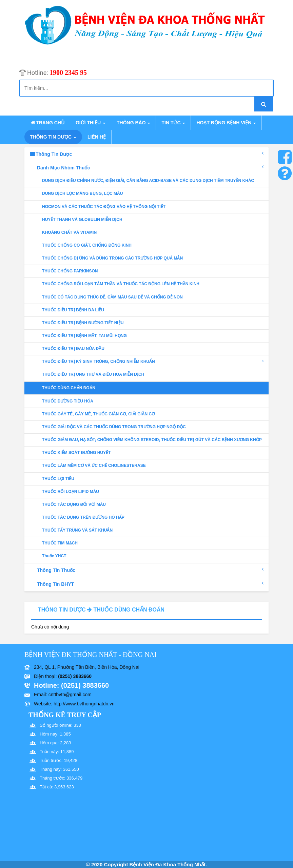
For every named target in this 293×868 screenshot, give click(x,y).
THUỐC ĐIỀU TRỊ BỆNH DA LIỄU (73, 310)
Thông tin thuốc (150, 570)
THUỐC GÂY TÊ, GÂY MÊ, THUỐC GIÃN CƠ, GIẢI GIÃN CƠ (98, 414)
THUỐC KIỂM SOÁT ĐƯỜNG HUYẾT (76, 453)
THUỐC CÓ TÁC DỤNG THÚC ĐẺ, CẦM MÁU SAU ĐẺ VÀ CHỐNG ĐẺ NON (112, 297)
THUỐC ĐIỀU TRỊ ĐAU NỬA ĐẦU (73, 349)
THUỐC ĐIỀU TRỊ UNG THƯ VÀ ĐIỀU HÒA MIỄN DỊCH (93, 374)
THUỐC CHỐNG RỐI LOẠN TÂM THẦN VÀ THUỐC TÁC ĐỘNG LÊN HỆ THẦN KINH (121, 284)
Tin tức (173, 123)
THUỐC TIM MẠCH (60, 543)
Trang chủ (47, 123)
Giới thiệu (91, 123)
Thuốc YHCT (54, 556)
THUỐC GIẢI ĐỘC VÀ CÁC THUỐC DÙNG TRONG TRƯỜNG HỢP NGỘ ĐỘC (114, 427)
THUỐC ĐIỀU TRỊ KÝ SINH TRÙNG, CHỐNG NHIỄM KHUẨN (153, 361)
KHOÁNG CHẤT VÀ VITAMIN (69, 232)
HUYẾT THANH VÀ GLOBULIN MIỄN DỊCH (82, 220)
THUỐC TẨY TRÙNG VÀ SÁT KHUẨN (77, 530)
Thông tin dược (53, 137)
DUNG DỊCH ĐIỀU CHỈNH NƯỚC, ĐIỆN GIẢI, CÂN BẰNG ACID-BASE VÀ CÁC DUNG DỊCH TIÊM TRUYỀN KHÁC (148, 181)
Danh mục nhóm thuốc (150, 167)
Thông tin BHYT (150, 584)
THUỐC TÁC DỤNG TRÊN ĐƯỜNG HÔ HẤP (83, 517)
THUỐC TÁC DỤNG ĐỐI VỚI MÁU (74, 504)
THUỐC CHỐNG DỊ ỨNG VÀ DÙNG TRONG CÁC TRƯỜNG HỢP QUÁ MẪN (112, 258)
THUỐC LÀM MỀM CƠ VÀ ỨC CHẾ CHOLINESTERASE (94, 466)
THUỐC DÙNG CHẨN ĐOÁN (69, 388)
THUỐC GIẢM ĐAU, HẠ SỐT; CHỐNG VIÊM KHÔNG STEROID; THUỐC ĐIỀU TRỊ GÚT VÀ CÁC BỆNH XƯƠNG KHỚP (152, 440)
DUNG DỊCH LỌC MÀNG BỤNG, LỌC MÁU (82, 193)
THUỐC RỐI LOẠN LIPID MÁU (71, 492)
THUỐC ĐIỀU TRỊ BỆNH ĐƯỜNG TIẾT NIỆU (83, 323)
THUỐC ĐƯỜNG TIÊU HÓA (68, 401)
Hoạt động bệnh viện (226, 123)
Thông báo (133, 123)
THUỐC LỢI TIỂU (58, 479)
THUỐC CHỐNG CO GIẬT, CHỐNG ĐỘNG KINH (87, 245)
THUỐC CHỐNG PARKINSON (70, 271)
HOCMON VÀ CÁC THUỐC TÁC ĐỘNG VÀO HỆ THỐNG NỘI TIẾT (104, 207)
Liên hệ (97, 137)
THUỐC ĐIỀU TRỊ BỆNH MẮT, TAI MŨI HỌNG (84, 336)
